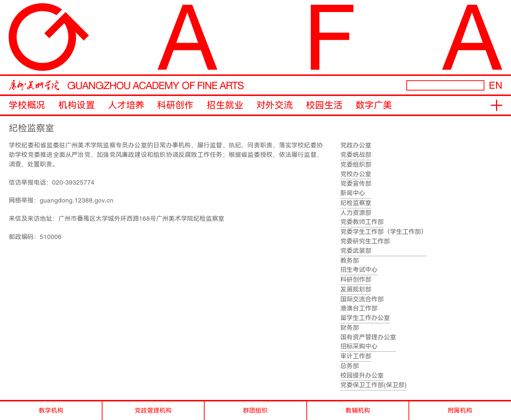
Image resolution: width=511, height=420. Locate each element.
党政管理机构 (153, 411)
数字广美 (374, 105)
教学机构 (51, 411)
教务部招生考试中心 (359, 265)
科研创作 (175, 105)
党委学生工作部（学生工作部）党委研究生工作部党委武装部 (384, 241)
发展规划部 (356, 289)
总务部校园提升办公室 (362, 371)
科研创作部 (356, 280)
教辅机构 (358, 411)
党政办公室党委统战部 (356, 150)
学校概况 (27, 105)
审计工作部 (356, 356)
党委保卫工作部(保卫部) (373, 385)
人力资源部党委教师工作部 (362, 217)
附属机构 (460, 411)
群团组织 (255, 411)
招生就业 (225, 105)
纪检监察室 (356, 203)
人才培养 (126, 105)
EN (495, 85)
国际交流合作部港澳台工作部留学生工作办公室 (365, 309)
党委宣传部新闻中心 (356, 188)
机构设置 (77, 105)
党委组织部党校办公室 (356, 169)
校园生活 (324, 105)
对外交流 (275, 105)
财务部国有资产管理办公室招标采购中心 (368, 337)
